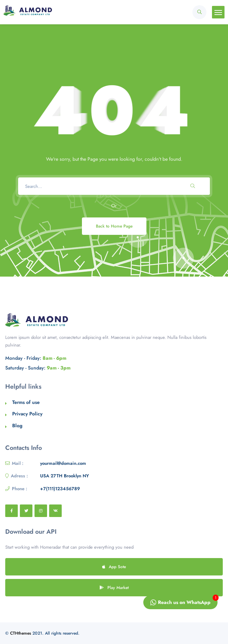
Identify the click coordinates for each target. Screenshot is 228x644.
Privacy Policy (27, 414)
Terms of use (26, 402)
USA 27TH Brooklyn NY (64, 476)
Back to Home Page (114, 226)
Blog (17, 426)
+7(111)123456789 (60, 489)
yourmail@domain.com (63, 463)
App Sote (114, 567)
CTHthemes (21, 633)
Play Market (114, 587)
